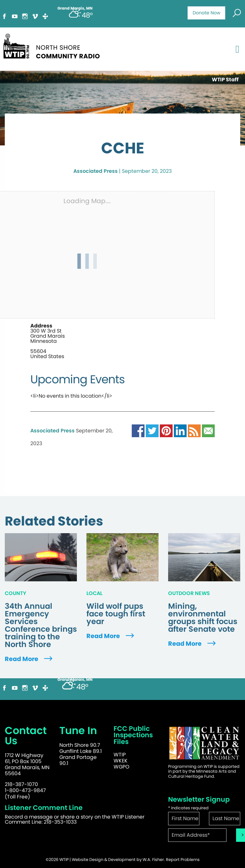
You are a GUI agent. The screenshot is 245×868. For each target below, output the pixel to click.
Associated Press (96, 171)
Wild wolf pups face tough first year (116, 614)
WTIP (120, 755)
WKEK (121, 761)
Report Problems (183, 860)
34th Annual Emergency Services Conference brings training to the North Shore (41, 625)
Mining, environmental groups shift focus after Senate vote (203, 618)
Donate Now (207, 13)
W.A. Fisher (153, 860)
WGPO (122, 767)
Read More (29, 659)
